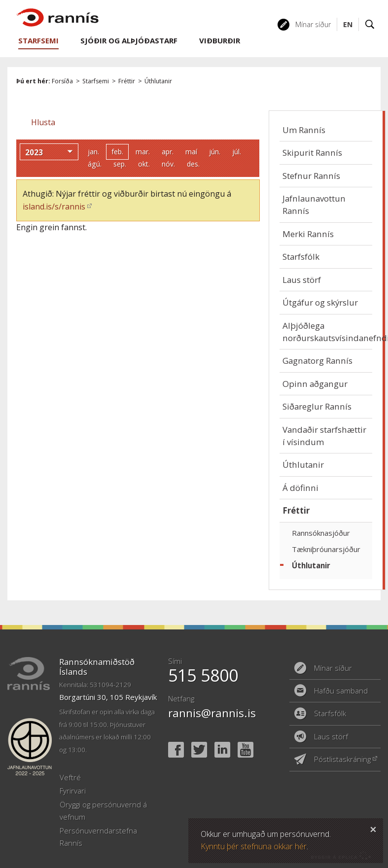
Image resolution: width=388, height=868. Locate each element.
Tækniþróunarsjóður (326, 549)
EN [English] (348, 24)
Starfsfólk (301, 257)
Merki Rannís (308, 234)
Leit (370, 24)
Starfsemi (96, 81)
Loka (373, 828)
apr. (168, 152)
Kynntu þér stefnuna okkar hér (254, 846)
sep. (120, 164)
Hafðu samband (341, 691)
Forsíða (62, 81)
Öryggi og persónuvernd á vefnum (103, 811)
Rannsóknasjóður (321, 533)
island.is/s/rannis (54, 207)
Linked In (222, 750)
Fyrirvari (73, 791)
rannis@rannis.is (212, 713)
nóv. (168, 164)
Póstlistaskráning (342, 759)
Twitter (199, 750)
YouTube (246, 750)
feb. (117, 152)
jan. (93, 152)
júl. (237, 152)
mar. (143, 152)
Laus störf (302, 280)
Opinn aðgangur (315, 384)
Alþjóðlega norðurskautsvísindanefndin (327, 332)
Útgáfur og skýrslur (320, 302)
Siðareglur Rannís (317, 406)
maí (191, 152)
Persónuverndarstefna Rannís (98, 837)
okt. (144, 164)
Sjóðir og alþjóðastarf (129, 40)
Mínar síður (313, 24)
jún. (215, 152)
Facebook (176, 750)
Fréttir (127, 81)
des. (193, 164)
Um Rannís (304, 130)
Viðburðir (220, 40)
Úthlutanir (158, 81)
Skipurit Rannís (312, 153)
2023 (34, 152)
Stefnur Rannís (311, 176)
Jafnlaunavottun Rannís (314, 205)
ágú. (95, 164)
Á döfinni (300, 488)
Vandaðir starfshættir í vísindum (324, 436)
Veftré (70, 777)
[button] (43, 122)
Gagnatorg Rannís (317, 361)
